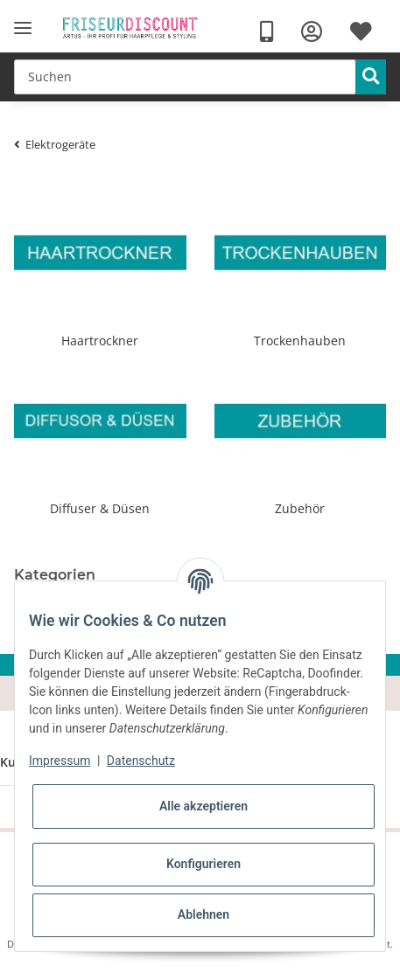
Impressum (60, 761)
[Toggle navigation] (23, 28)
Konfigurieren (204, 864)
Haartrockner (100, 341)
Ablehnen (204, 914)
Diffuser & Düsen (100, 508)
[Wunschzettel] (361, 32)
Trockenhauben (300, 341)
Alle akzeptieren (204, 806)
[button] (312, 32)
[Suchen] (185, 77)
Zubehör (300, 508)
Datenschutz (141, 761)
